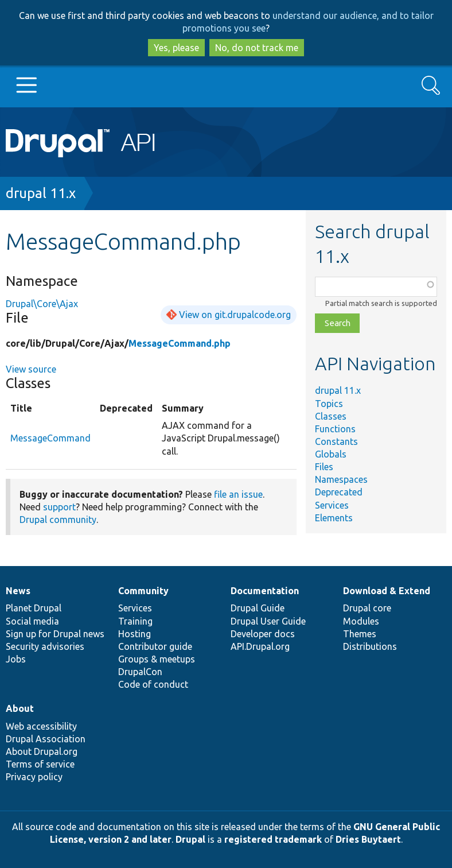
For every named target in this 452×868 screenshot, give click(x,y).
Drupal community (58, 520)
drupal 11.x (41, 193)
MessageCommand (50, 438)
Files (324, 467)
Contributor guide (155, 646)
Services (332, 505)
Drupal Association (46, 739)
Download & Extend (387, 591)
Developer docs (263, 634)
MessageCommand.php (180, 343)
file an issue (238, 494)
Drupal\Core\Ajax (42, 304)
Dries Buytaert (368, 839)
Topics (329, 404)
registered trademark (273, 839)
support (59, 507)
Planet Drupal (34, 608)
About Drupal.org (42, 751)
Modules (361, 621)
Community (143, 591)
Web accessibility (41, 726)
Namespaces (341, 479)
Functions (335, 429)
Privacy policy (34, 777)
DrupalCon (140, 672)
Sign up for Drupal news (55, 634)
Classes (331, 416)
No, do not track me (257, 48)
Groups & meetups (157, 659)
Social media (32, 621)
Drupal (190, 839)
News (18, 591)
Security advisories (45, 646)
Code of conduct (153, 684)
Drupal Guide (258, 608)
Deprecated (339, 492)
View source (31, 369)
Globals (331, 454)
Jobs (16, 659)
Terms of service (40, 764)
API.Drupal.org (260, 646)
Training (135, 621)
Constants (336, 441)
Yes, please (176, 48)
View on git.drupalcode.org (235, 315)
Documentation (265, 591)
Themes (360, 634)
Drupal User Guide (268, 621)
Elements (334, 518)
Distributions (370, 646)
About (20, 708)
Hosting (135, 634)
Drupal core (367, 608)
